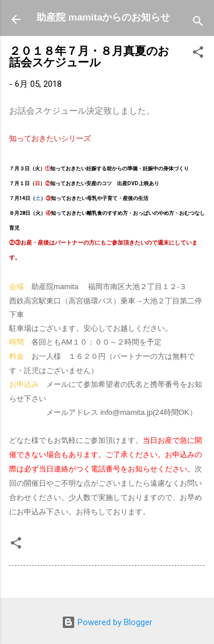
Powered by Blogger (107, 622)
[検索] (198, 23)
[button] (198, 54)
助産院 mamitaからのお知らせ (103, 17)
